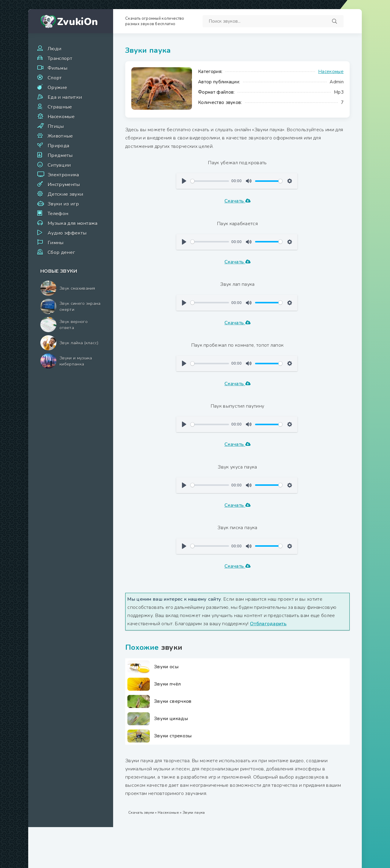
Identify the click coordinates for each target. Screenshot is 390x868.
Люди (54, 49)
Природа (58, 146)
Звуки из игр (63, 204)
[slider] (210, 181)
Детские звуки (65, 194)
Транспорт (60, 58)
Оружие (57, 88)
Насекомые (61, 117)
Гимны (56, 243)
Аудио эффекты (67, 233)
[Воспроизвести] (184, 181)
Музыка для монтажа (73, 223)
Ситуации (59, 165)
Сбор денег (61, 252)
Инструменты (64, 185)
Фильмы (57, 68)
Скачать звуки (141, 813)
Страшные (60, 107)
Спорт (55, 78)
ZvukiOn (77, 22)
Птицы (56, 126)
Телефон (58, 214)
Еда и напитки (65, 97)
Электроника (63, 175)
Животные (60, 136)
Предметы (60, 155)
